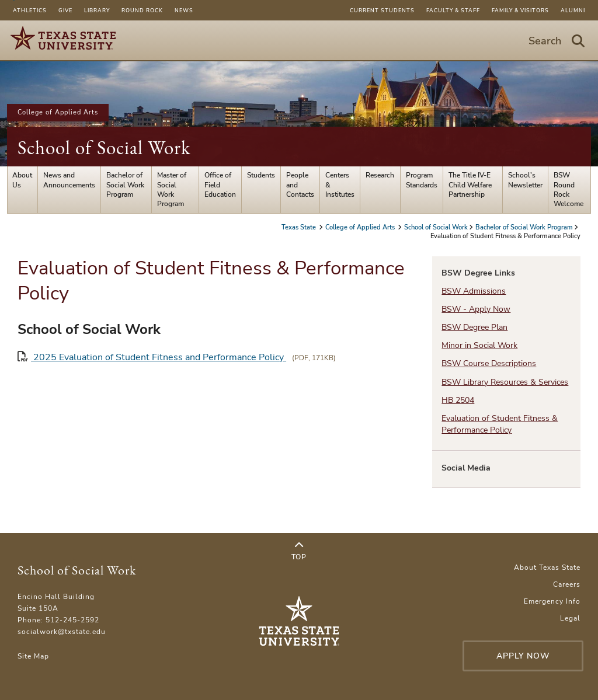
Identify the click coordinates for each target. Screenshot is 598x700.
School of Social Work (104, 147)
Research (380, 175)
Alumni (573, 11)
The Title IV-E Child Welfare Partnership (470, 185)
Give (65, 11)
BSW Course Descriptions (489, 363)
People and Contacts (300, 185)
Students (261, 175)
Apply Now (523, 656)
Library (97, 11)
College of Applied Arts (58, 112)
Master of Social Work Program (172, 189)
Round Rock (142, 11)
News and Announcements (69, 180)
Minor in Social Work (479, 345)
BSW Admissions (474, 291)
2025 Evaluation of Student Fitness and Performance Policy (152, 357)
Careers (567, 584)
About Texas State (547, 567)
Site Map (33, 656)
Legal (570, 618)
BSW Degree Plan (474, 327)
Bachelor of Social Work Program (125, 185)
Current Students (382, 11)
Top (299, 551)
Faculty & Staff (453, 11)
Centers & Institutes (340, 185)
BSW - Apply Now (476, 309)
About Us (22, 180)
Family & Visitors (520, 11)
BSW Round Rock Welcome (569, 189)
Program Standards (422, 180)
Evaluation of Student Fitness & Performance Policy (500, 424)
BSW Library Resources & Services (505, 382)
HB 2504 (458, 400)
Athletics (30, 11)
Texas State (300, 227)
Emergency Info (552, 601)
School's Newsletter (525, 180)
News (184, 11)
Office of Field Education (220, 185)
